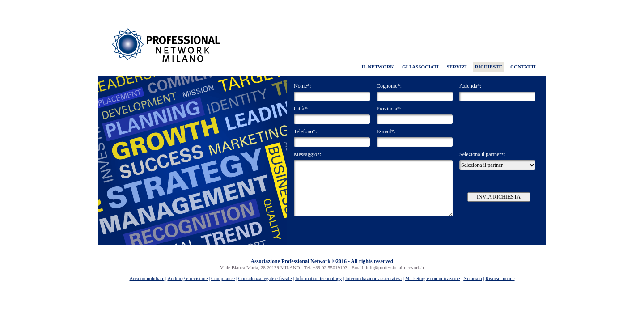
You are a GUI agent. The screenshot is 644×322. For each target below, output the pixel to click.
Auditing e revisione (187, 278)
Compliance (223, 278)
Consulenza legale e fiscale (265, 278)
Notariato (473, 278)
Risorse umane (500, 278)
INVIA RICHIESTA (499, 197)
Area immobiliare (147, 278)
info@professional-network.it (395, 267)
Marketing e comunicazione (433, 278)
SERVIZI (457, 67)
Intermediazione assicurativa (373, 278)
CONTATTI (523, 67)
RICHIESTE (489, 67)
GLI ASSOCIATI (420, 67)
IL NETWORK (377, 67)
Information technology (318, 278)
